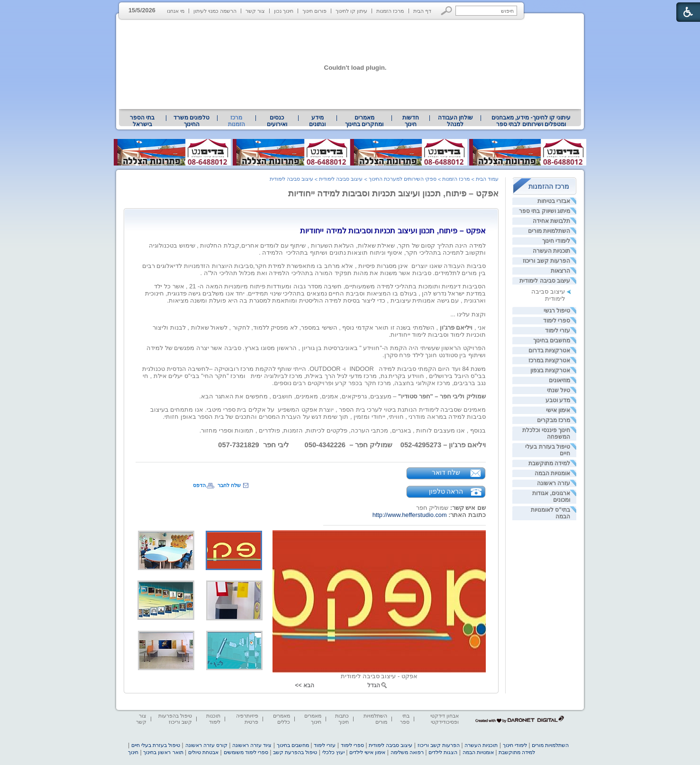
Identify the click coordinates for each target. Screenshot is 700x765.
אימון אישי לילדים (367, 752)
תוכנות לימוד (213, 719)
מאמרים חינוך (313, 719)
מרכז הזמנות (390, 11)
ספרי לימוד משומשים (246, 752)
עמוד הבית (487, 179)
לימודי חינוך (556, 241)
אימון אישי (558, 410)
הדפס (199, 485)
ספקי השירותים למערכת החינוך (403, 179)
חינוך (133, 752)
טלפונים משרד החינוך (191, 121)
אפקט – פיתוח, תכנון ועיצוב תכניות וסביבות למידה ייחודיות (393, 194)
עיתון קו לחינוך (351, 11)
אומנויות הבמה (552, 473)
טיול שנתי (559, 390)
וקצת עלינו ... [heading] (468, 314)
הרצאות (560, 271)
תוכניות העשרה (551, 251)
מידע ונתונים (317, 121)
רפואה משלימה (407, 752)
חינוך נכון (284, 11)
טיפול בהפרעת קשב (295, 752)
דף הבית (422, 11)
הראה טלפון (446, 491)
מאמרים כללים (282, 719)
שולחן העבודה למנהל (455, 121)
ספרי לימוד (557, 321)
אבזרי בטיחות (554, 201)
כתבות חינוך (342, 719)
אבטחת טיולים (203, 752)
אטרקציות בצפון (550, 370)
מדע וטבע (558, 400)
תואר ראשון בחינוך (163, 752)
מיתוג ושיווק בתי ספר (545, 211)
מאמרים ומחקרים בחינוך (364, 121)
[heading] (393, 231)
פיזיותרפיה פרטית (247, 719)
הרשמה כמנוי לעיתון (215, 11)
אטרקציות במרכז (549, 360)
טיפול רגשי (557, 311)
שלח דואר (446, 472)
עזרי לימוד (558, 331)
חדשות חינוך (411, 121)
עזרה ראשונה (554, 483)
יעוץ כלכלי (333, 752)
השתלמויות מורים (549, 231)
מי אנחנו (176, 11)
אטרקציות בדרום (549, 350)
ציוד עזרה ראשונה (252, 745)
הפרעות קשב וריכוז (546, 261)
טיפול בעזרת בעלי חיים (156, 745)
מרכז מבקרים (554, 420)
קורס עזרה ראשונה (206, 745)
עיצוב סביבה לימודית (545, 281)
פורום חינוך (314, 11)
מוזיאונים (559, 380)
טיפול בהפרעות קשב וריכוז (175, 719)
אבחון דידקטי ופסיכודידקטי (445, 719)
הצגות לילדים (443, 752)
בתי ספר (405, 719)
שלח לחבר (229, 485)
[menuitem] (531, 121)
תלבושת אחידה (551, 221)
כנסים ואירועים (277, 121)
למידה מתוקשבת (549, 463)
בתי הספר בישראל (142, 121)
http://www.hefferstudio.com (410, 515)
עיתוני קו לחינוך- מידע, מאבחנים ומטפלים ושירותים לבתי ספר (531, 121)
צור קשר (255, 11)
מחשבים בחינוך (552, 341)
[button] (447, 11)
